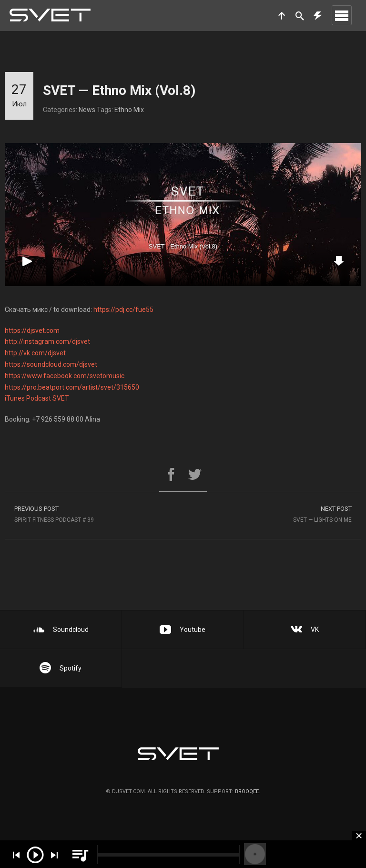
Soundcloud (61, 630)
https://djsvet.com (32, 331)
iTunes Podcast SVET (37, 398)
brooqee (247, 791)
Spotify (61, 668)
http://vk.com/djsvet (35, 353)
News (87, 110)
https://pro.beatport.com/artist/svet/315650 (72, 387)
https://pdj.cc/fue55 (123, 310)
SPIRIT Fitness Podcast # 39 (94, 515)
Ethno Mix (129, 110)
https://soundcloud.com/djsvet (51, 364)
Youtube (183, 630)
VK (305, 630)
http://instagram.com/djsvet (47, 341)
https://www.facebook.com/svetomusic (65, 376)
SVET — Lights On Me (272, 515)
